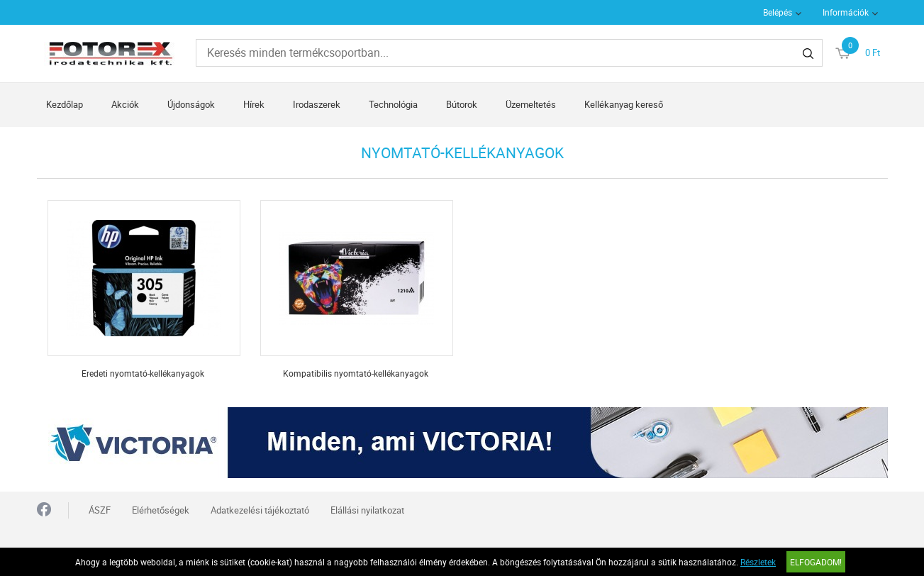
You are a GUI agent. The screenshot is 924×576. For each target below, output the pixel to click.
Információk (846, 12)
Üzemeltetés (531, 104)
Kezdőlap (65, 104)
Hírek (254, 104)
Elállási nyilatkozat (367, 510)
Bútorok (462, 104)
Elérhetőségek (161, 510)
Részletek (758, 562)
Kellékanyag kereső (624, 104)
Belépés (778, 12)
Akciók (125, 104)
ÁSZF (100, 510)
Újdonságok (191, 104)
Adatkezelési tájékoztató (260, 510)
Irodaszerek (317, 104)
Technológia (393, 104)
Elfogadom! (816, 562)
